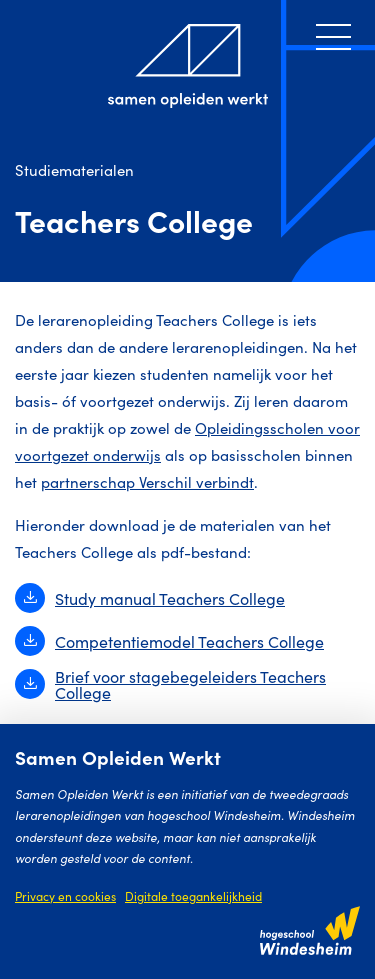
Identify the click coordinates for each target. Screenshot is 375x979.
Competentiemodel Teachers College (169, 641)
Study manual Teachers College (150, 598)
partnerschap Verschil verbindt (147, 481)
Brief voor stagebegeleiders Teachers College (170, 684)
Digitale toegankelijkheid (193, 895)
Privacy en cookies (65, 895)
